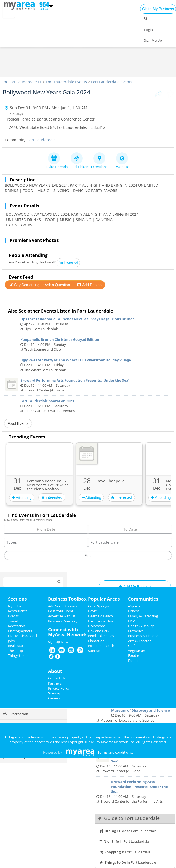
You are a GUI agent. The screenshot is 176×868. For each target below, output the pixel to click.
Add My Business (135, 587)
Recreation (17, 626)
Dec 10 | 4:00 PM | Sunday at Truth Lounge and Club (88, 344)
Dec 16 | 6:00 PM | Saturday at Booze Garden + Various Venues (88, 406)
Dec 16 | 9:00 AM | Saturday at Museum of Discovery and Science (135, 713)
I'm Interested (68, 263)
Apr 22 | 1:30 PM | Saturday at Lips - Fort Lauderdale (88, 324)
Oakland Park (99, 631)
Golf (131, 646)
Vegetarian (137, 651)
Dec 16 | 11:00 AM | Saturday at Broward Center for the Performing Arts (135, 791)
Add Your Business (63, 606)
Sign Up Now (58, 642)
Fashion (134, 661)
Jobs (11, 641)
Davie (92, 611)
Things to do (18, 655)
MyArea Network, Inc (118, 742)
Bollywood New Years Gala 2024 (47, 92)
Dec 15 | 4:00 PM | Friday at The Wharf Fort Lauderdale (88, 365)
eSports (134, 606)
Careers (54, 698)
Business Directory (63, 621)
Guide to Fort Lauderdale (128, 831)
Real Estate (17, 646)
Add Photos (89, 285)
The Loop (15, 651)
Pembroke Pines (101, 636)
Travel (13, 621)
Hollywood (97, 626)
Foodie (133, 655)
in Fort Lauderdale (124, 841)
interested (52, 497)
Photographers (20, 631)
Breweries (136, 631)
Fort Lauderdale (42, 140)
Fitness (134, 611)
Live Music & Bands (23, 636)
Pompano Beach (101, 646)
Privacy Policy (59, 688)
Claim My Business (158, 9)
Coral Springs (98, 606)
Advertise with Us (62, 616)
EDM (132, 621)
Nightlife (15, 606)
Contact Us (57, 678)
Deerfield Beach (100, 616)
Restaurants (18, 611)
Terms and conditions (115, 752)
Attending (22, 498)
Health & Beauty (141, 626)
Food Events (18, 423)
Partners (55, 683)
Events (13, 616)
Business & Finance (143, 636)
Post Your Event (61, 611)
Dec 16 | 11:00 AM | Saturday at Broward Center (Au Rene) (88, 385)
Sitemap (55, 693)
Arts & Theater (139, 641)
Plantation (96, 641)
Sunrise (94, 651)
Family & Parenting (143, 616)
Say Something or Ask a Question (39, 285)
